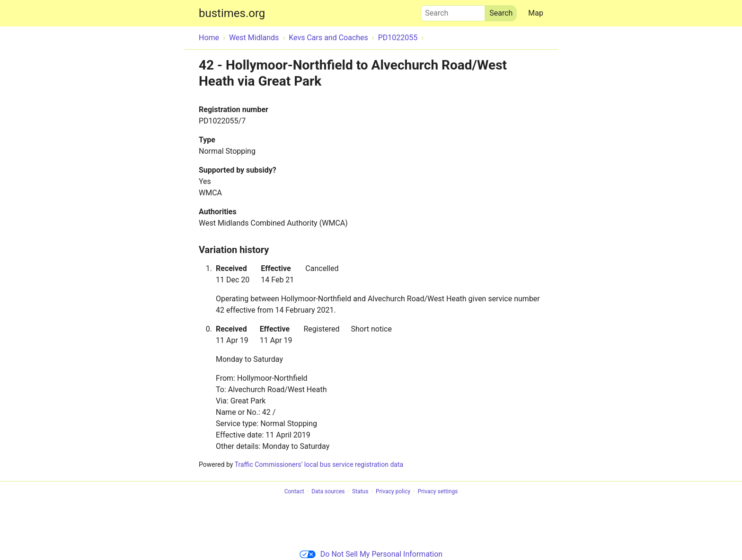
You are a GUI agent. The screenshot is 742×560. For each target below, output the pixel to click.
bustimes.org (232, 13)
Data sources (328, 491)
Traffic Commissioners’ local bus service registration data (319, 464)
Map (536, 13)
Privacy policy (393, 491)
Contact (294, 491)
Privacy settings (438, 491)
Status (360, 491)
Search (453, 11)
